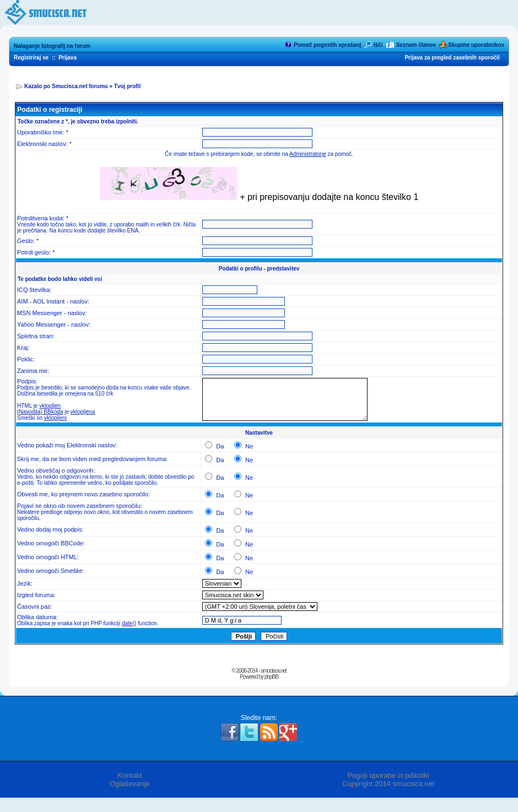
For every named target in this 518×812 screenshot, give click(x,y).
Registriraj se (31, 58)
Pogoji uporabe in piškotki (388, 775)
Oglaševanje (129, 784)
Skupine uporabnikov (476, 45)
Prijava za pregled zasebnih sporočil (452, 58)
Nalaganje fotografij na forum (52, 46)
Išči (378, 45)
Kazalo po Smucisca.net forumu (66, 86)
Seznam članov (416, 45)
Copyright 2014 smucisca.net (388, 784)
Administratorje (308, 154)
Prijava (68, 58)
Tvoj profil (127, 86)
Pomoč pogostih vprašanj (327, 45)
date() (129, 623)
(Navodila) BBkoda (40, 412)
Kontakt (129, 775)
